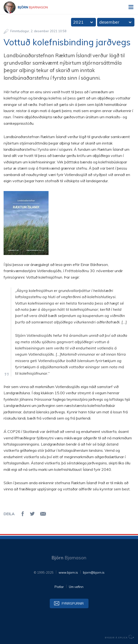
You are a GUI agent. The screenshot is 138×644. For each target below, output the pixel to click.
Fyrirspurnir (73, 603)
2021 (78, 22)
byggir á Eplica (120, 637)
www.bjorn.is (68, 572)
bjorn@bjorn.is (94, 572)
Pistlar (59, 587)
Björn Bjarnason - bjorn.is (30, 7)
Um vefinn (76, 587)
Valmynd (131, 7)
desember (109, 22)
